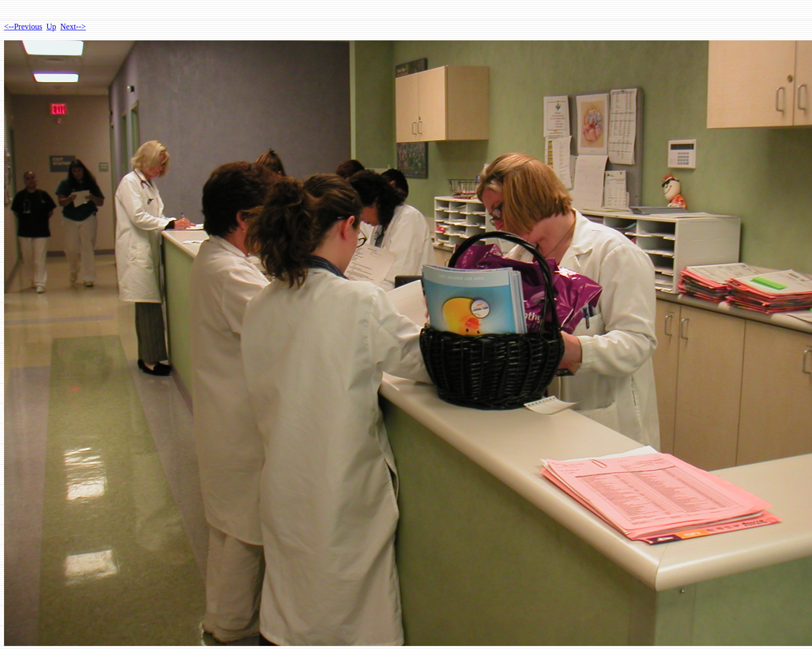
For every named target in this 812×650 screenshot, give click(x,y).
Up (52, 26)
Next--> (73, 26)
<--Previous (23, 26)
